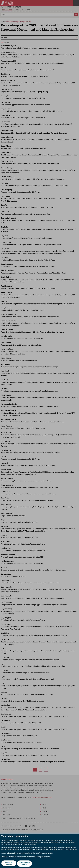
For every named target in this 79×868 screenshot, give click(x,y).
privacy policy (12, 854)
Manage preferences (9, 857)
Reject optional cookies (25, 864)
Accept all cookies (9, 864)
